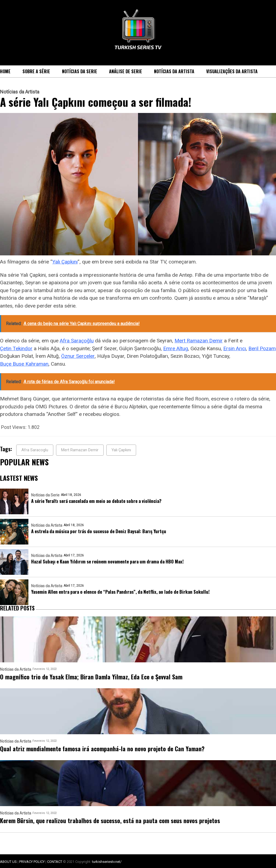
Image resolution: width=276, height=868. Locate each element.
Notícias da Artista (174, 71)
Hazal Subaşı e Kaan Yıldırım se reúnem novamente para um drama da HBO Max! (107, 561)
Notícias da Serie (80, 71)
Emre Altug (176, 348)
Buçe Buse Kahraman (24, 364)
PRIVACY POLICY (32, 862)
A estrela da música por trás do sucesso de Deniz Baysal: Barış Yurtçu (99, 531)
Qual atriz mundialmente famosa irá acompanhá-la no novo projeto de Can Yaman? (102, 749)
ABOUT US (8, 862)
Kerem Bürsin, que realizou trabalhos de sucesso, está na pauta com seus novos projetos (110, 821)
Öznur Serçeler (78, 356)
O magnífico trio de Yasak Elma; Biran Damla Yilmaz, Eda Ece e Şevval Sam (91, 677)
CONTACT (55, 862)
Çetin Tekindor (16, 348)
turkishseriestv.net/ (107, 862)
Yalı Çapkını (65, 262)
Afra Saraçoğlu (77, 341)
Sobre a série (36, 71)
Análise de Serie (126, 71)
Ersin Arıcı (235, 348)
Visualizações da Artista (232, 71)
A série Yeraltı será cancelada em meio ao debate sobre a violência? (96, 501)
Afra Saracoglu (35, 450)
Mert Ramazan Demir (199, 341)
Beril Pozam (262, 348)
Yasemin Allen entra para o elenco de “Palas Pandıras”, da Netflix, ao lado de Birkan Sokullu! (120, 592)
